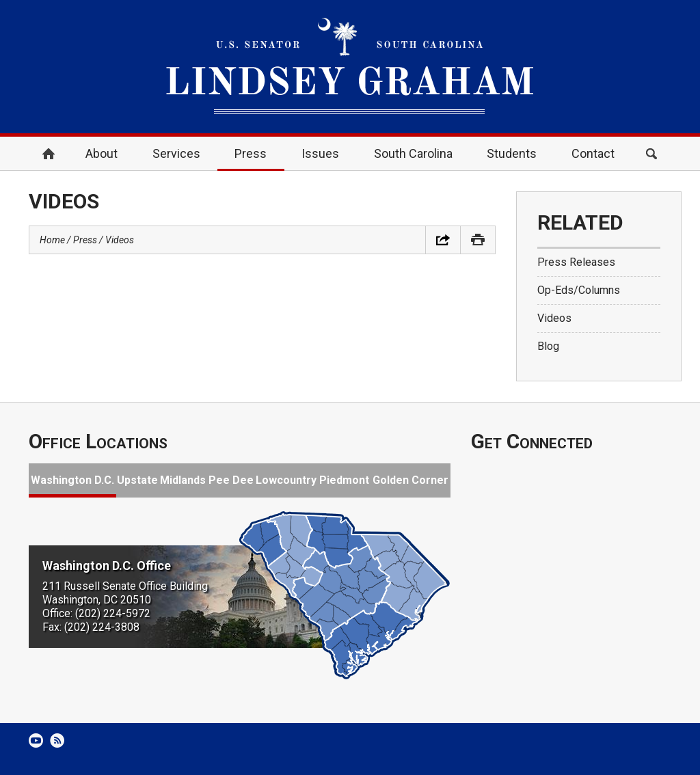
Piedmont (344, 480)
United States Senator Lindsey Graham (350, 67)
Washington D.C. (72, 480)
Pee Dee (231, 480)
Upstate (137, 480)
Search (651, 154)
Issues (320, 153)
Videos (120, 240)
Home (49, 154)
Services (176, 153)
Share (443, 240)
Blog (548, 346)
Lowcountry (286, 480)
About (102, 153)
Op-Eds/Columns (579, 290)
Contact (593, 153)
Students (512, 153)
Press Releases (576, 262)
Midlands (183, 480)
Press (251, 153)
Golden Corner (410, 480)
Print (478, 240)
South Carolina (413, 153)
